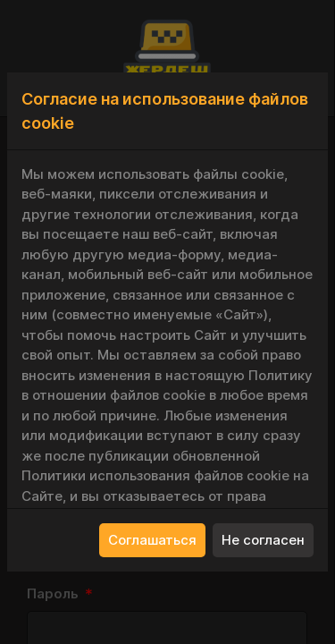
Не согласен (263, 540)
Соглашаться (152, 540)
